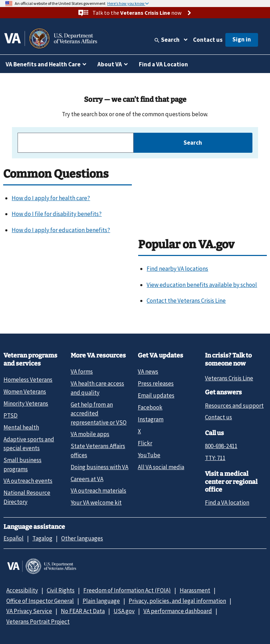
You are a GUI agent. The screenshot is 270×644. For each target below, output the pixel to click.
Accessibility (22, 590)
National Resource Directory (27, 497)
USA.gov (124, 611)
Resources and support (234, 406)
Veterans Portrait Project (38, 622)
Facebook (150, 407)
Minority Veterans (26, 403)
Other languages (82, 538)
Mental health (21, 427)
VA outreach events (28, 481)
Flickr (145, 443)
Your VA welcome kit (96, 502)
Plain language (101, 601)
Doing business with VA (99, 467)
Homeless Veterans (28, 380)
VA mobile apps (90, 434)
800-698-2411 (221, 446)
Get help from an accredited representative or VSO (99, 413)
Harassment (195, 590)
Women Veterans (25, 392)
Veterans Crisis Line (229, 378)
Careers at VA (87, 479)
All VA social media (161, 467)
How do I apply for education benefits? (61, 230)
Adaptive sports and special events (29, 444)
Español (14, 538)
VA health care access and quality (97, 388)
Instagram (151, 419)
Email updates (156, 395)
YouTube (149, 455)
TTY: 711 (215, 458)
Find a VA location (227, 502)
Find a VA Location (163, 64)
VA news (148, 372)
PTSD (11, 415)
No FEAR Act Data (83, 611)
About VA (110, 64)
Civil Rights (61, 590)
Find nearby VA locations (177, 269)
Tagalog (42, 538)
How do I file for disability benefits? (57, 214)
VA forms (82, 372)
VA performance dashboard (178, 611)
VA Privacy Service (29, 611)
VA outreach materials (98, 491)
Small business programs (22, 464)
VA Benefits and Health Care (43, 64)
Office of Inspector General (40, 601)
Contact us (208, 40)
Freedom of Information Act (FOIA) (127, 590)
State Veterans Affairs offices (98, 450)
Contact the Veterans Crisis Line (186, 301)
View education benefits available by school (202, 285)
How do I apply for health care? (51, 198)
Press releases (156, 383)
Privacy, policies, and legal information (177, 601)
